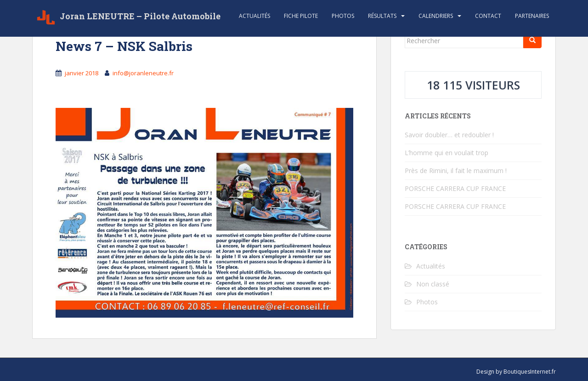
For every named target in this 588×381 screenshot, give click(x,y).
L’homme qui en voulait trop (447, 153)
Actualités (254, 16)
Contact (488, 16)
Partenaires (532, 16)
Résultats (382, 16)
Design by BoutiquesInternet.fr (516, 372)
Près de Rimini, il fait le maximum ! (456, 171)
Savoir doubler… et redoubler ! (449, 135)
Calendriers (436, 16)
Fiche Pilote (301, 16)
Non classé (433, 284)
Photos (343, 16)
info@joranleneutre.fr (143, 73)
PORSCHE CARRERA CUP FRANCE (455, 188)
